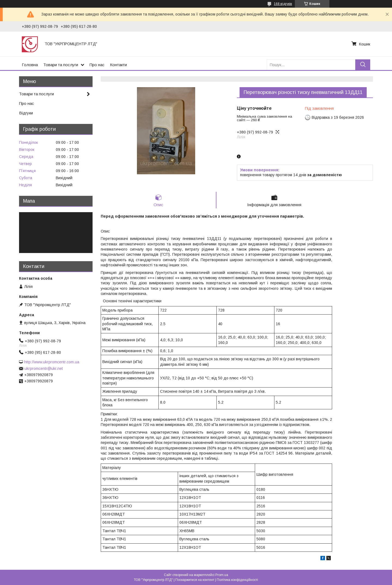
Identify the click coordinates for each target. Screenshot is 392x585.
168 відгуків (283, 4)
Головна (30, 65)
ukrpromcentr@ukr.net (44, 368)
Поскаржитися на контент (195, 580)
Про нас (97, 65)
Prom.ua (222, 575)
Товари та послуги (61, 65)
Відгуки (26, 113)
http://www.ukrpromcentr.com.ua (52, 362)
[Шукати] (363, 65)
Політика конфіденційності (237, 580)
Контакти (118, 65)
